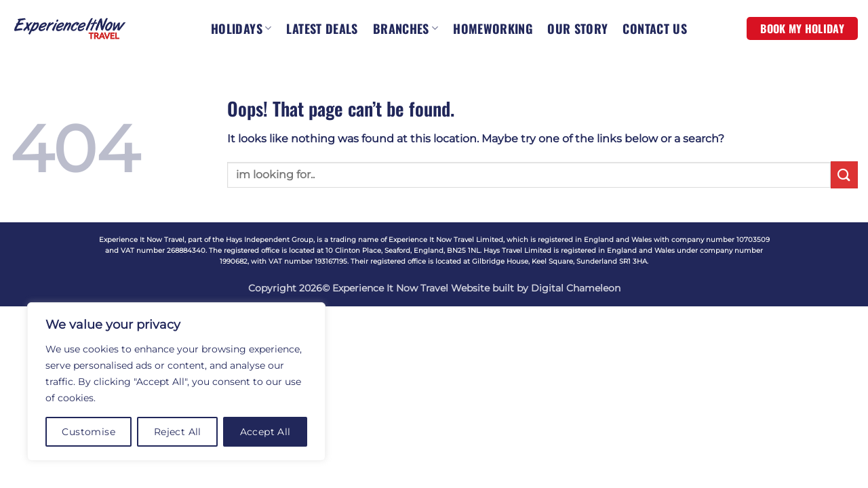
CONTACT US (655, 28)
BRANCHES (406, 28)
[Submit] (844, 175)
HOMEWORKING (493, 28)
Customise (88, 432)
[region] (176, 382)
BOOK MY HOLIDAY (802, 28)
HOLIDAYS (241, 28)
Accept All (265, 432)
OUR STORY (577, 28)
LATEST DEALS (322, 28)
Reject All (178, 432)
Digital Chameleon (576, 288)
